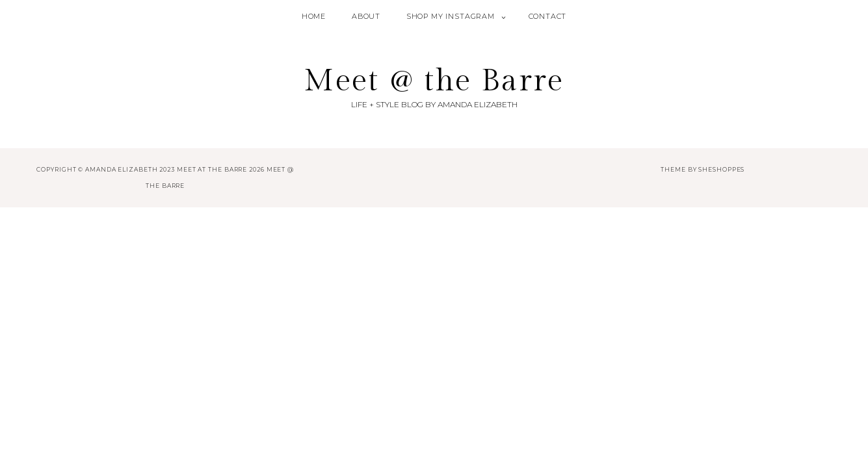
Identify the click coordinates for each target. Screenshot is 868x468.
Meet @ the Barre (434, 81)
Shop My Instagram (451, 16)
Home (314, 16)
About (366, 16)
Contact (548, 16)
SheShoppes (721, 169)
